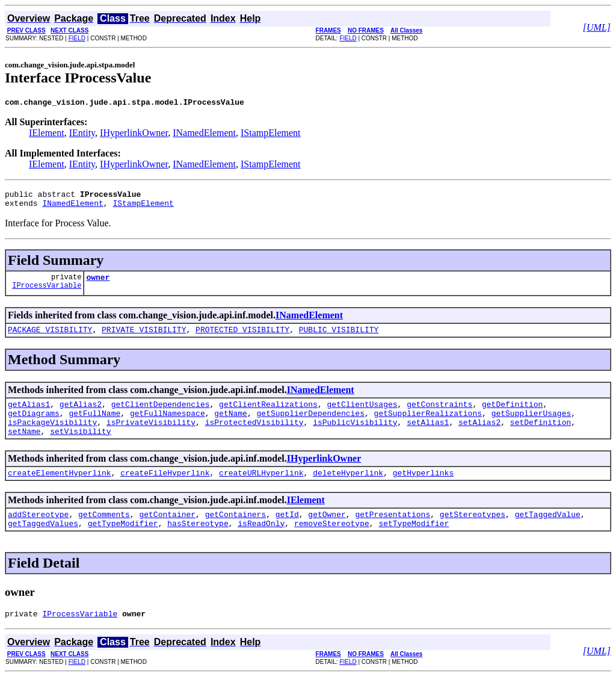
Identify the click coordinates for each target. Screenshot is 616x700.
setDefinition (541, 436)
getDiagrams (34, 426)
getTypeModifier (123, 545)
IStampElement (271, 135)
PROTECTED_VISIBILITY (242, 338)
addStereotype (38, 534)
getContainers (236, 534)
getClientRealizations (268, 415)
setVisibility (80, 447)
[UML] (597, 27)
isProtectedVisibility (254, 436)
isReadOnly (261, 545)
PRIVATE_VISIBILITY (144, 338)
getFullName (94, 426)
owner (98, 284)
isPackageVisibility (52, 436)
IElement (47, 135)
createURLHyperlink (261, 491)
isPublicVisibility (355, 436)
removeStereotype (332, 545)
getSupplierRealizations (428, 426)
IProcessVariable (47, 294)
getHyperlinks (423, 491)
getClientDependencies (161, 415)
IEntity (82, 135)
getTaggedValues (43, 545)
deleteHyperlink (348, 491)
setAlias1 (428, 436)
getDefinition (512, 415)
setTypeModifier (414, 545)
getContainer (167, 534)
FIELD (77, 38)
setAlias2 (479, 436)
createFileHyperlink (165, 491)
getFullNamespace (168, 426)
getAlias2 (81, 415)
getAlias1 (29, 415)
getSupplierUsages (531, 426)
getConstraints (439, 415)
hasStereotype (198, 545)
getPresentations (393, 534)
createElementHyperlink (60, 491)
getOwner (327, 534)
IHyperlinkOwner (134, 135)
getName (231, 426)
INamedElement (204, 135)
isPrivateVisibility (151, 436)
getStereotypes (473, 534)
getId (287, 534)
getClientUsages (362, 415)
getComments (104, 534)
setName (24, 447)
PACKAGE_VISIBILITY (50, 338)
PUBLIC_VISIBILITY (339, 338)
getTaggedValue (548, 534)
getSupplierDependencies (310, 426)
